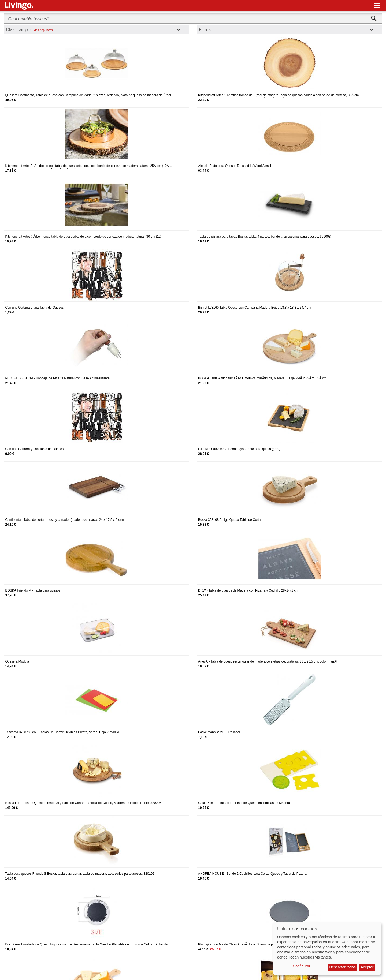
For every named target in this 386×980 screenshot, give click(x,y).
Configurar (301, 966)
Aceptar (367, 967)
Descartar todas (342, 967)
